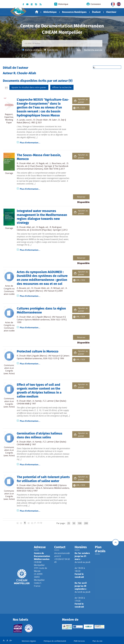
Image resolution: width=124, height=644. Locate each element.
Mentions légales (29, 641)
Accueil (37, 12)
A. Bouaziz (21, 288)
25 (69, 523)
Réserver (81, 197)
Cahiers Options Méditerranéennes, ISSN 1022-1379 (41, 320)
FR (112, 4)
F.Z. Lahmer (48, 401)
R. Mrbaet (56, 288)
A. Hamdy (37, 401)
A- (4, 640)
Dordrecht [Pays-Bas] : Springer (46, 230)
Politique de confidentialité (55, 641)
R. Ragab (40, 163)
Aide (79, 50)
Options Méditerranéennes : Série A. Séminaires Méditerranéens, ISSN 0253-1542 (43, 488)
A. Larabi (21, 120)
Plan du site (97, 641)
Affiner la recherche (62, 87)
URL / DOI (80, 108)
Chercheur (111, 12)
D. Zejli (61, 120)
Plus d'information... (30, 143)
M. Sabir (53, 120)
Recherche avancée (93, 50)
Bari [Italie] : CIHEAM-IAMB (45, 485)
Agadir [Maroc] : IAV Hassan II (42, 291)
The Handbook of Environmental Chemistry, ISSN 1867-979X (43, 167)
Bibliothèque (50, 12)
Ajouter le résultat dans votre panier (29, 87)
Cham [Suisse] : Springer (41, 166)
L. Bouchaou (56, 163)
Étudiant (96, 12)
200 (86, 523)
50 (74, 523)
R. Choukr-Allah (41, 120)
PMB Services (79, 641)
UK (118, 4)
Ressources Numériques (74, 12)
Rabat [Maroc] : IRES (26, 122)
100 (80, 523)
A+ (11, 640)
